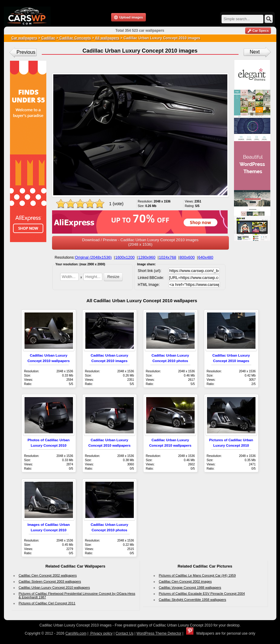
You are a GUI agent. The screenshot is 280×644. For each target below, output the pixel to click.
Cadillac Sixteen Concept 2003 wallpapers (50, 581)
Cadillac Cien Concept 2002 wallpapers (48, 575)
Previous (26, 52)
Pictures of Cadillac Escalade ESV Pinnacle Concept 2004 (202, 594)
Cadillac (48, 38)
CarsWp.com (76, 633)
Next (255, 52)
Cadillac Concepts (75, 38)
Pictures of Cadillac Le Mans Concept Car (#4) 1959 (197, 575)
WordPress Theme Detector (159, 633)
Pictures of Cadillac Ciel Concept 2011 (47, 603)
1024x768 (168, 257)
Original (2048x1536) (93, 257)
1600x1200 (125, 257)
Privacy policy (101, 633)
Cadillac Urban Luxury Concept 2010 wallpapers (54, 587)
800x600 (187, 257)
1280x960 (147, 257)
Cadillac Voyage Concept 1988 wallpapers (190, 587)
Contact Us (125, 633)
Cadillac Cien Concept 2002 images (185, 581)
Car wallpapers (24, 38)
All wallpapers (107, 38)
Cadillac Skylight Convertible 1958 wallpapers (193, 600)
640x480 (206, 257)
